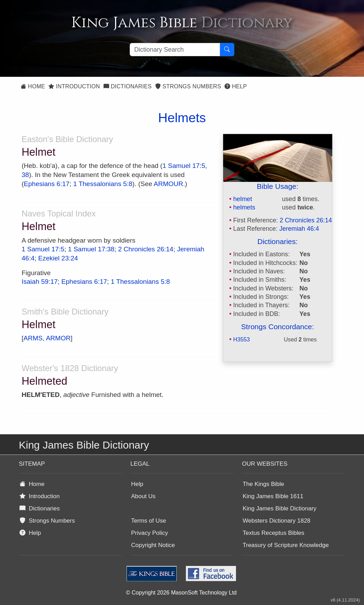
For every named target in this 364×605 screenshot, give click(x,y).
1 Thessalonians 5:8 (103, 184)
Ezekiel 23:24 (58, 258)
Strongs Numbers (188, 86)
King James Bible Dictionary (280, 508)
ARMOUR (168, 184)
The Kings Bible (263, 484)
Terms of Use (149, 521)
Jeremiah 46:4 (299, 229)
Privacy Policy (150, 533)
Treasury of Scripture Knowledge (286, 545)
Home (33, 86)
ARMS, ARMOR (47, 338)
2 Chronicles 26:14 (306, 220)
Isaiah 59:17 (40, 282)
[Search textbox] (175, 50)
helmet (243, 199)
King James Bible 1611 (273, 496)
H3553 (242, 339)
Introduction (74, 86)
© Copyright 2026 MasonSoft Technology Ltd (181, 593)
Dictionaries (128, 86)
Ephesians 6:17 (47, 184)
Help (236, 86)
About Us (143, 496)
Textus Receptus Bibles (274, 533)
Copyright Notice (153, 545)
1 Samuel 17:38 (91, 249)
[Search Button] (227, 50)
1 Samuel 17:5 (43, 249)
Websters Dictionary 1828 (276, 521)
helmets (244, 207)
